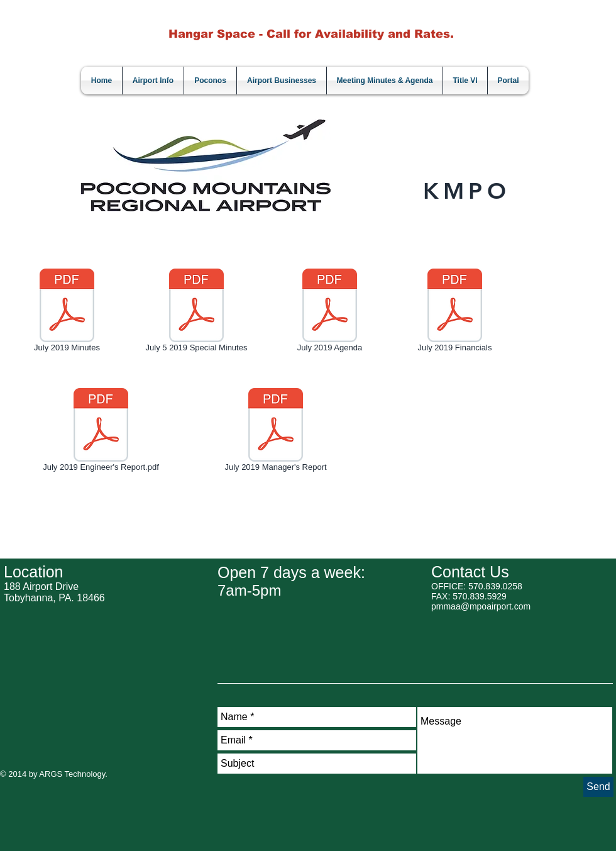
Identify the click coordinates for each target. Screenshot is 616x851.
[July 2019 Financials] (455, 313)
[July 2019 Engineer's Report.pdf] (101, 432)
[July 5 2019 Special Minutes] (196, 313)
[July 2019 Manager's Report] (276, 432)
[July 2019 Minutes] (67, 313)
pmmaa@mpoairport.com (481, 606)
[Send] (598, 787)
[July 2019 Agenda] (330, 313)
